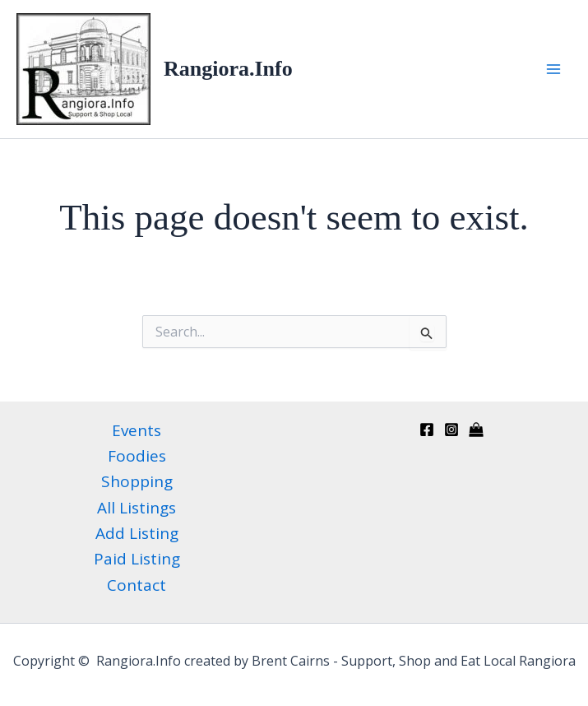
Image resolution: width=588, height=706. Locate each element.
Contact (137, 585)
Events (137, 430)
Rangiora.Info (228, 69)
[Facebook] (427, 430)
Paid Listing (137, 559)
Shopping (137, 481)
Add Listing (137, 533)
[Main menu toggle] (553, 69)
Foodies (137, 456)
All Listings (137, 508)
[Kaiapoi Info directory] (476, 430)
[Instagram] (451, 430)
